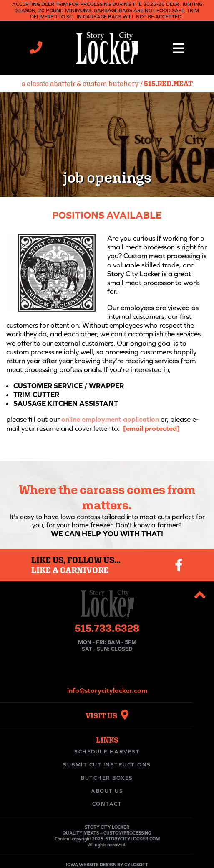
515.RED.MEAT (168, 84)
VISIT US (107, 716)
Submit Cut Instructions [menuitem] (107, 765)
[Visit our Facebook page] (179, 565)
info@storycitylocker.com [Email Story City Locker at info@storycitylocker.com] (107, 690)
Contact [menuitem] (107, 804)
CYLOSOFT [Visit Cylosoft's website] (136, 865)
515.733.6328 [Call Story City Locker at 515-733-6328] (107, 628)
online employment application (110, 419)
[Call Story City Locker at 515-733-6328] (36, 50)
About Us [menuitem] (107, 791)
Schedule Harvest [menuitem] (107, 752)
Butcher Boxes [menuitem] (107, 778)
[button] (178, 48)
